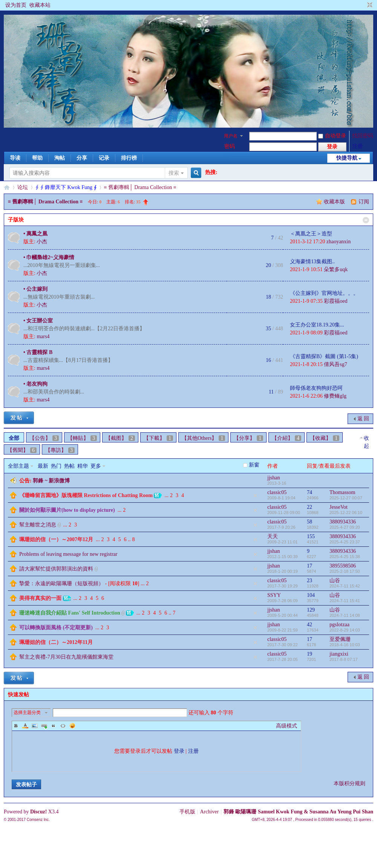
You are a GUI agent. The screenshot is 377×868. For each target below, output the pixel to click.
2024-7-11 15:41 (345, 601)
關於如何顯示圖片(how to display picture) (67, 510)
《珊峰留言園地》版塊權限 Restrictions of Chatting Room (86, 495)
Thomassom (342, 492)
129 (311, 610)
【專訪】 (60, 450)
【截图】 (120, 438)
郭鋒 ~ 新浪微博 (51, 481)
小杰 (42, 242)
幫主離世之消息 (38, 525)
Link (44, 726)
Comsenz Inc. (38, 820)
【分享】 (248, 438)
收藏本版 (335, 202)
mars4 (43, 336)
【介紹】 (287, 438)
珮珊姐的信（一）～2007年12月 (56, 539)
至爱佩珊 (340, 639)
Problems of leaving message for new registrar (68, 554)
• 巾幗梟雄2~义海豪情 (49, 257)
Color (25, 726)
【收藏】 (325, 438)
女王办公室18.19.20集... (317, 325)
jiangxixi (339, 654)
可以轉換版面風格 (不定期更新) (56, 628)
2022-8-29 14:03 (345, 630)
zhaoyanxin (339, 242)
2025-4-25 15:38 (345, 557)
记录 (104, 158)
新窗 (254, 465)
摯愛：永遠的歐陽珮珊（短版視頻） (61, 583)
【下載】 (158, 438)
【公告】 (44, 438)
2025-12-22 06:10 (346, 513)
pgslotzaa (339, 625)
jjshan (274, 478)
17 (310, 566)
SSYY (274, 595)
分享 (82, 158)
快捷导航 (347, 158)
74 (310, 492)
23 (310, 580)
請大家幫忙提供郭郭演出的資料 (56, 569)
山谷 (335, 580)
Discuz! (38, 812)
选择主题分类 (27, 712)
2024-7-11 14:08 (345, 615)
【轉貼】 (82, 438)
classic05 (277, 492)
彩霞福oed (336, 301)
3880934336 (343, 522)
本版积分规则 (349, 783)
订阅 (364, 202)
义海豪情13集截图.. (312, 262)
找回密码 (363, 136)
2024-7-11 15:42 (345, 586)
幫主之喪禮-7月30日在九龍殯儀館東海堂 (66, 657)
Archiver (209, 812)
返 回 (363, 419)
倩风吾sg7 (335, 364)
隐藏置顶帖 (255, 496)
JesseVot (339, 507)
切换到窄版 (369, 5)
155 (311, 536)
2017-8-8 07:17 (344, 659)
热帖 (69, 466)
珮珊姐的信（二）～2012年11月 (56, 642)
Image (35, 726)
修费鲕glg (335, 396)
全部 (14, 438)
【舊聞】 (22, 450)
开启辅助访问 (363, 5)
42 (310, 625)
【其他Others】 (203, 438)
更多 (96, 466)
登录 (179, 751)
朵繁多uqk (336, 269)
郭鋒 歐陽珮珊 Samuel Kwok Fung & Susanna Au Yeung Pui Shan (298, 812)
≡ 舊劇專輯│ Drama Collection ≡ (140, 187)
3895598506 (343, 566)
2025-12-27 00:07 (346, 498)
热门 (56, 466)
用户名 (231, 136)
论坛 (23, 187)
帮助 (37, 158)
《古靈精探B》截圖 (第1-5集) (324, 356)
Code (63, 726)
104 (311, 595)
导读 (15, 158)
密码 (230, 146)
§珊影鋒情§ (7, 187)
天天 (273, 536)
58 (310, 522)
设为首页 (16, 5)
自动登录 (332, 136)
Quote (54, 726)
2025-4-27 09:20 (345, 527)
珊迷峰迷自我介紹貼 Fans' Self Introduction (70, 613)
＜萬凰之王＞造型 (311, 234)
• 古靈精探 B (38, 352)
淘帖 (60, 158)
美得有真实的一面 (40, 598)
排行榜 (129, 158)
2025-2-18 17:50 (345, 571)
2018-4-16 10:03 (345, 645)
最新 (43, 466)
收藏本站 (40, 5)
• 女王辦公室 (38, 321)
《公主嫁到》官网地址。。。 (324, 293)
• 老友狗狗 (35, 384)
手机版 (187, 812)
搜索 (174, 173)
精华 (83, 466)
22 (310, 507)
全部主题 (18, 466)
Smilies (72, 726)
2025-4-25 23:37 (345, 542)
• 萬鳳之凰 (35, 234)
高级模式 (287, 726)
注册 (357, 146)
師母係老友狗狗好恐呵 (316, 388)
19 (310, 654)
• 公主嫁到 (35, 289)
